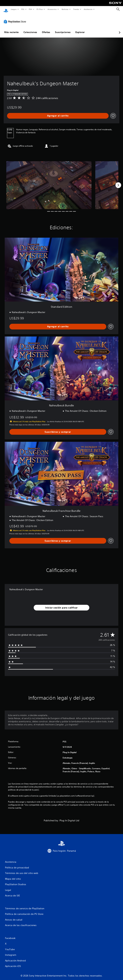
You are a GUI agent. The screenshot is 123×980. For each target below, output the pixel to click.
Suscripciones (63, 29)
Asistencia (88, 9)
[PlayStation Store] (16, 18)
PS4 (30, 9)
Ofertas (46, 29)
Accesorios (52, 9)
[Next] (118, 182)
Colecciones (30, 29)
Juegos (13, 9)
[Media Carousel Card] (49, 182)
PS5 (23, 9)
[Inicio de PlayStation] (6, 9)
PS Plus (40, 9)
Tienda (76, 9)
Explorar (80, 29)
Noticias (65, 9)
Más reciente (11, 29)
